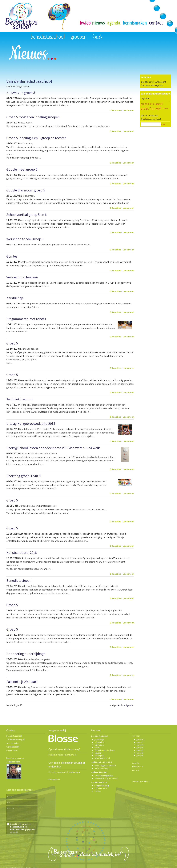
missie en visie (100, 788)
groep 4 (140, 745)
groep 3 (140, 742)
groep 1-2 (140, 740)
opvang (98, 753)
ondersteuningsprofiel (104, 776)
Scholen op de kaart (141, 781)
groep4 (152, 104)
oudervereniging (101, 768)
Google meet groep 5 (22, 169)
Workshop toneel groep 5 (25, 239)
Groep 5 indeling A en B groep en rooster (36, 138)
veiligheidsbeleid (102, 786)
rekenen (165, 108)
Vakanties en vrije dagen (105, 750)
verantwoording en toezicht (106, 778)
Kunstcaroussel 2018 (22, 552)
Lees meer (128, 110)
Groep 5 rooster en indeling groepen (33, 117)
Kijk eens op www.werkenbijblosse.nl (64, 772)
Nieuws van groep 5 (21, 93)
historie (98, 791)
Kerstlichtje (15, 298)
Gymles (12, 256)
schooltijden (100, 742)
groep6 (159, 104)
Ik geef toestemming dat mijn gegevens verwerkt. (23, 828)
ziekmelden (99, 745)
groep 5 (140, 748)
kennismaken (138, 767)
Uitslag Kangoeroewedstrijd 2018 (31, 423)
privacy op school (102, 758)
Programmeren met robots (26, 319)
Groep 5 (12, 343)
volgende (128, 705)
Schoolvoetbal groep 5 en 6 (27, 215)
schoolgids (99, 755)
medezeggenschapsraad (105, 766)
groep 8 (140, 755)
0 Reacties (115, 110)
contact (136, 770)
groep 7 (140, 753)
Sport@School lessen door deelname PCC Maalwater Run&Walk (53, 448)
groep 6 (140, 750)
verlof (97, 748)
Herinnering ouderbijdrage (26, 654)
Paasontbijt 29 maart (22, 682)
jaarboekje (99, 740)
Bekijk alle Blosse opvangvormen (62, 755)
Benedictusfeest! (19, 580)
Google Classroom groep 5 (26, 190)
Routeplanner (54, 779)
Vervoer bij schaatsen (22, 277)
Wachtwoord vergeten (152, 85)
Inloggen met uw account (153, 82)
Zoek (163, 124)
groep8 (156, 108)
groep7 (146, 108)
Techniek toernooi (20, 399)
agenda (135, 763)
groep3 (145, 104)
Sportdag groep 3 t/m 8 (23, 476)
